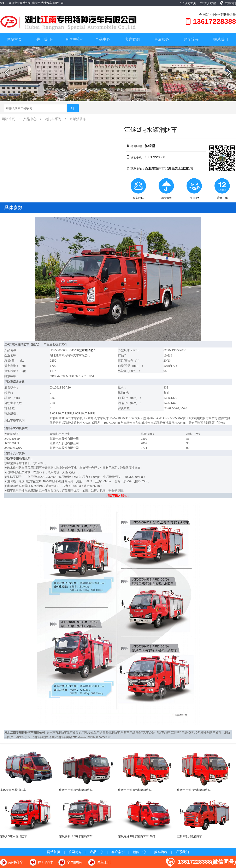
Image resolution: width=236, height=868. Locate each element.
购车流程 (191, 39)
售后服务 (162, 39)
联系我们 (221, 39)
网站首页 (14, 39)
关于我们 (45, 39)
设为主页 (188, 3)
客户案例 (132, 39)
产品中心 (103, 39)
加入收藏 (208, 3)
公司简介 (75, 852)
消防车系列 (53, 119)
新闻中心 (74, 39)
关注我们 (228, 3)
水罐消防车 (78, 119)
